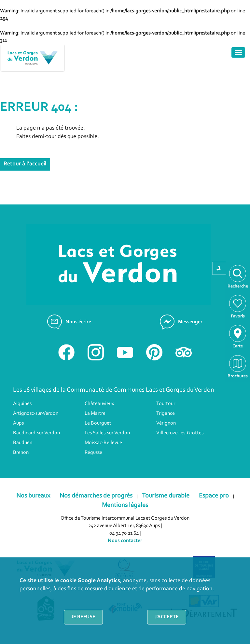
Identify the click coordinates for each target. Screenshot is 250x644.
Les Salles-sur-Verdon (107, 433)
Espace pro (214, 496)
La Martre (95, 413)
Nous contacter (125, 541)
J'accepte (167, 617)
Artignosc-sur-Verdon (36, 413)
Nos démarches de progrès (96, 496)
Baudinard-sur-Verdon (36, 433)
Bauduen (23, 443)
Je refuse (83, 617)
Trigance (166, 413)
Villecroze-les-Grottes (180, 433)
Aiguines (22, 404)
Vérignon (166, 423)
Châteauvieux (99, 404)
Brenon (21, 453)
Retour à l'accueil (25, 164)
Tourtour (166, 404)
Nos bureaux (33, 496)
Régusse (93, 453)
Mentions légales (125, 505)
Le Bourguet (98, 423)
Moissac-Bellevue (103, 443)
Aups (18, 423)
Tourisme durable (166, 496)
